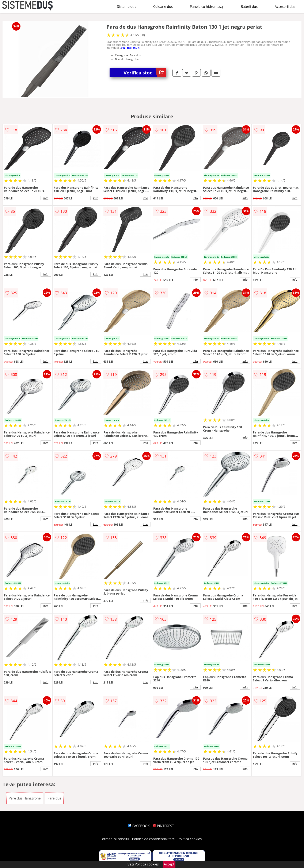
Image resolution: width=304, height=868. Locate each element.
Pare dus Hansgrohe (25, 798)
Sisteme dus (126, 7)
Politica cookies (190, 839)
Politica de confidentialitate (153, 839)
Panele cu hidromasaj (207, 7)
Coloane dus (163, 7)
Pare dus (54, 798)
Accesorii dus (285, 7)
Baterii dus (249, 7)
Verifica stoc (145, 73)
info (46, 198)
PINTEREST (163, 826)
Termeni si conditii (115, 839)
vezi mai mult (130, 48)
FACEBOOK (139, 826)
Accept (169, 864)
